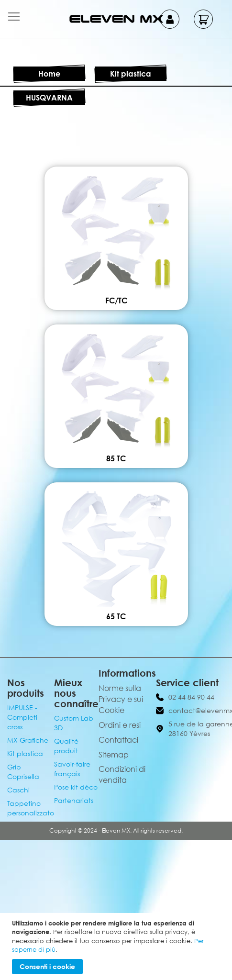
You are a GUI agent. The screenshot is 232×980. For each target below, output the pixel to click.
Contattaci (118, 740)
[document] (117, 947)
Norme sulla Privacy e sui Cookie (121, 699)
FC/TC (116, 301)
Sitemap (114, 755)
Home (49, 74)
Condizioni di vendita (122, 774)
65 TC (116, 616)
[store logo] (116, 19)
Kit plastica (131, 74)
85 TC (116, 458)
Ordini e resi (120, 725)
